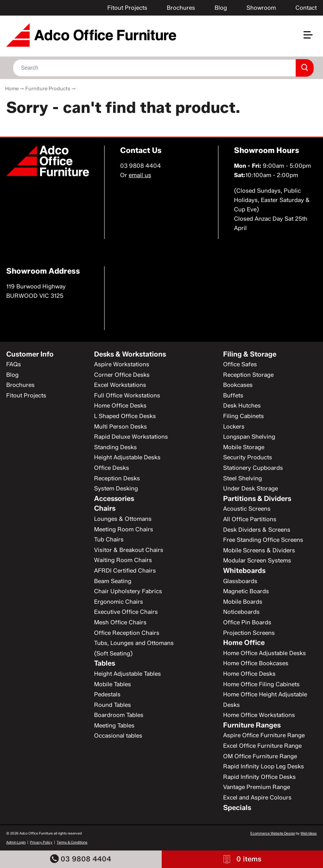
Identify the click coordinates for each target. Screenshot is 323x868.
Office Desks (112, 468)
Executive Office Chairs (126, 612)
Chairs (105, 508)
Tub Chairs (109, 539)
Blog (221, 8)
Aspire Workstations (122, 364)
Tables (105, 663)
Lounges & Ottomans (123, 519)
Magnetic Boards (246, 591)
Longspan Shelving (249, 437)
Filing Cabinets (244, 416)
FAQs (14, 364)
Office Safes (240, 364)
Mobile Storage (244, 447)
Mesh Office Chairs (120, 622)
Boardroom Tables (119, 715)
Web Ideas (309, 833)
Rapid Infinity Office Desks (259, 777)
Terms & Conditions (72, 842)
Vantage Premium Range (257, 787)
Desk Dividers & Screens (257, 530)
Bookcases (238, 385)
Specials (237, 808)
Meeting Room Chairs (124, 529)
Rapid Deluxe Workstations (131, 437)
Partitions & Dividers (257, 499)
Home (12, 88)
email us (140, 175)
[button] (311, 38)
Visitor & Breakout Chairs (129, 550)
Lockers (234, 427)
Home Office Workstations (259, 715)
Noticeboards (241, 612)
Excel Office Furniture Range (262, 746)
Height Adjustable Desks (127, 457)
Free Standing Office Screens (263, 540)
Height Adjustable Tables (127, 674)
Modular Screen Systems (257, 561)
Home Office (244, 643)
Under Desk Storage (251, 488)
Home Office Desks (120, 406)
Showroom (261, 8)
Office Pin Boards (247, 622)
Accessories (114, 499)
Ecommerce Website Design (273, 833)
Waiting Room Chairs (123, 560)
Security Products (248, 457)
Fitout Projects (127, 8)
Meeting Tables (114, 726)
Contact (306, 8)
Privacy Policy (41, 842)
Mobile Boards (243, 602)
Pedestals (107, 694)
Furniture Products (48, 88)
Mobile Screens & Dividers (259, 550)
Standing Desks (115, 447)
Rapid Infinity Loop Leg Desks (264, 766)
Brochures (181, 8)
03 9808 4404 (81, 859)
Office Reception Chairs (127, 633)
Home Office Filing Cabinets (261, 684)
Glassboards (240, 581)
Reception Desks (117, 478)
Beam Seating (113, 581)
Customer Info (30, 354)
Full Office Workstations (127, 395)
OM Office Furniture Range (260, 756)
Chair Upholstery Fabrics (128, 591)
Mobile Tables (113, 684)
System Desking (116, 488)
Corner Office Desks (122, 375)
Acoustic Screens (247, 509)
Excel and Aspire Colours (257, 798)
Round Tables (113, 705)
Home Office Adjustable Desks (265, 653)
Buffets (233, 395)
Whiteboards (244, 571)
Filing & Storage (250, 354)
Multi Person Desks (120, 427)
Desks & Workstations (130, 354)
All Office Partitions (250, 519)
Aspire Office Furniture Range (264, 735)
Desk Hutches (242, 406)
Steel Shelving (243, 478)
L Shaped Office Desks (125, 416)
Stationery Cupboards (253, 468)
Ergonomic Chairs (119, 602)
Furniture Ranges (252, 725)
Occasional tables (118, 736)
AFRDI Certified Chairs (125, 571)
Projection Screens (249, 633)
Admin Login (16, 842)
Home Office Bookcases (256, 663)
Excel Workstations (120, 385)
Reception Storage (248, 375)
